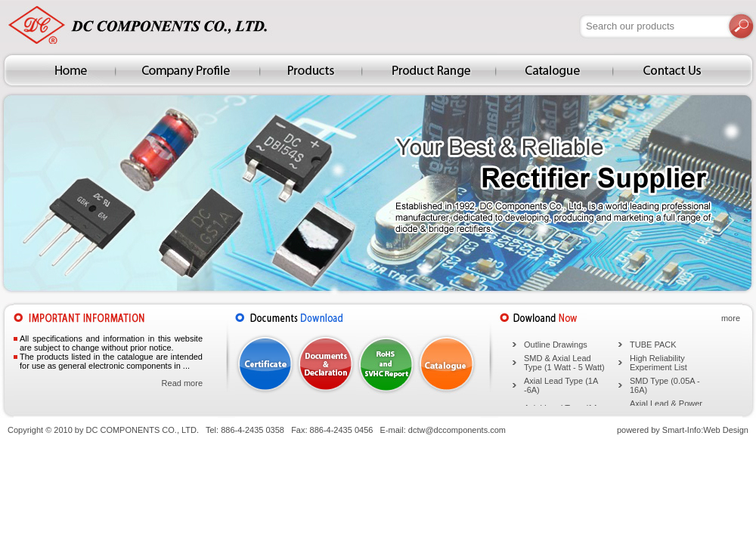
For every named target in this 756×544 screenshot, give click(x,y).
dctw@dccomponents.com (457, 430)
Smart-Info (682, 430)
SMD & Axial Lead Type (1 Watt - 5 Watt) (564, 363)
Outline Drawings (556, 345)
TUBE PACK (653, 345)
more (731, 318)
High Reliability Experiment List (658, 363)
